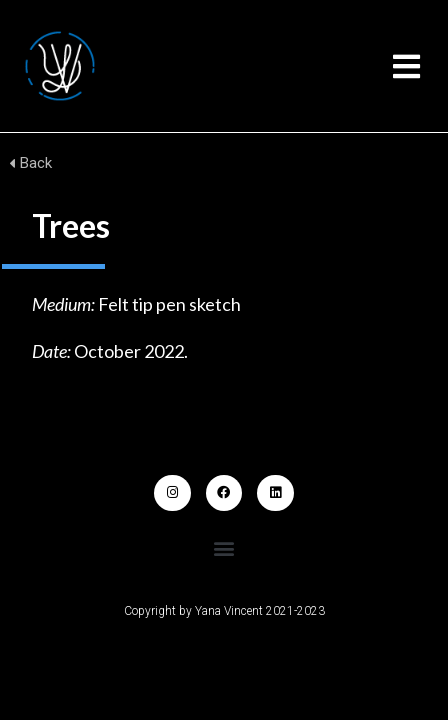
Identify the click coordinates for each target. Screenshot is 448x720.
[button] (406, 66)
